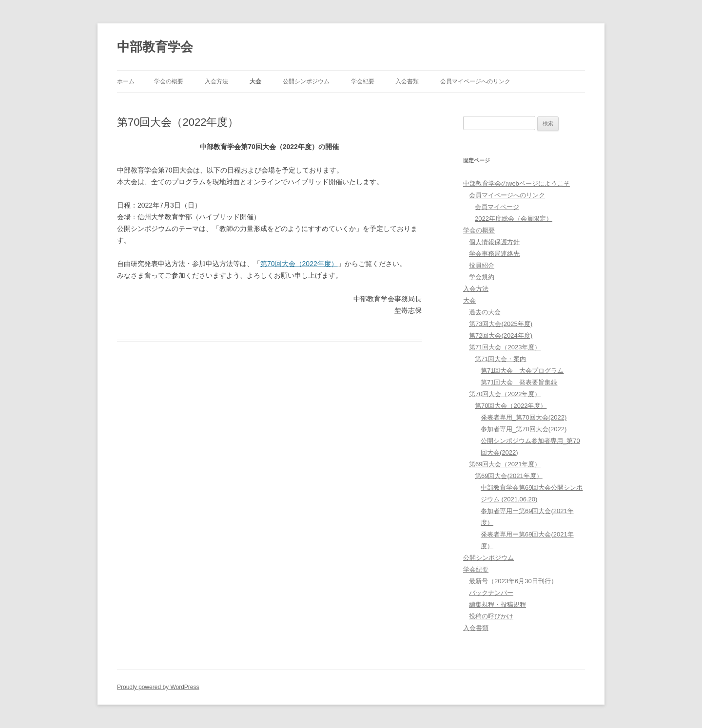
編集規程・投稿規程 (497, 604)
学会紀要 (363, 81)
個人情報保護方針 (494, 242)
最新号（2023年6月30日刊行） (513, 581)
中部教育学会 (155, 47)
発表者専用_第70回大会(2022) (524, 417)
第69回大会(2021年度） (509, 476)
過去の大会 (485, 312)
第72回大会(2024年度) (501, 335)
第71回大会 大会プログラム (522, 371)
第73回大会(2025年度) (501, 324)
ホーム (126, 81)
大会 (255, 81)
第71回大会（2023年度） (505, 347)
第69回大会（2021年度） (505, 464)
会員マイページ (497, 207)
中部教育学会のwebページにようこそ (517, 183)
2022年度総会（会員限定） (514, 219)
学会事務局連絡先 (494, 254)
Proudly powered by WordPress (158, 687)
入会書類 (407, 81)
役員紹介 (482, 265)
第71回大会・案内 (500, 359)
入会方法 (216, 81)
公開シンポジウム (306, 81)
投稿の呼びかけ (491, 616)
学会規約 (482, 277)
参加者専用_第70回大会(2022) (524, 429)
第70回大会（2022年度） (299, 264)
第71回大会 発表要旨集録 (519, 382)
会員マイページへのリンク (475, 81)
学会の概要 (169, 81)
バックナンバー (491, 593)
